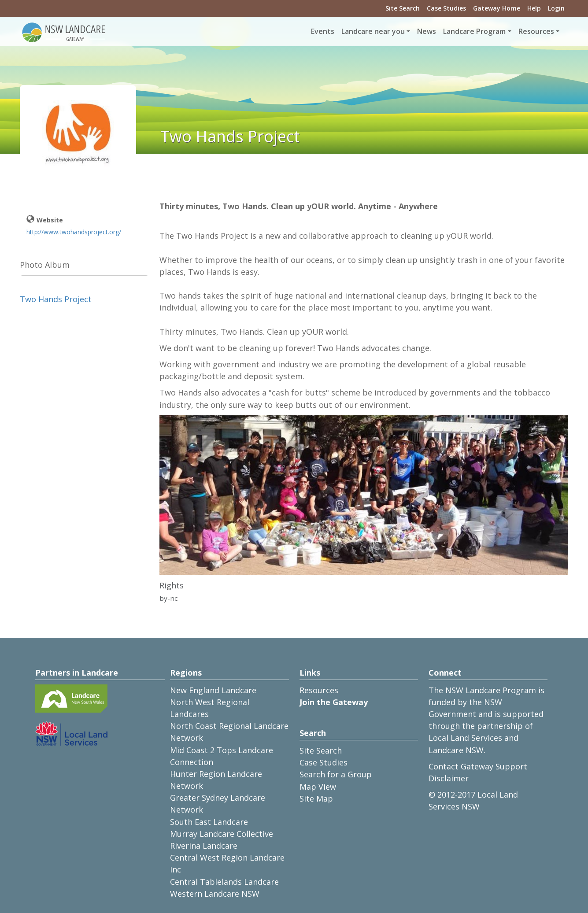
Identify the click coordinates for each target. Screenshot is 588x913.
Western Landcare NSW (215, 894)
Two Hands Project (56, 299)
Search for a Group (336, 774)
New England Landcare (213, 690)
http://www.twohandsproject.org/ (74, 232)
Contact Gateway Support (478, 766)
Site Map (316, 798)
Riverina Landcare (204, 846)
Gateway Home (497, 8)
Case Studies (446, 8)
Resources (319, 690)
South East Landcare (209, 822)
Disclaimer (449, 778)
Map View (318, 787)
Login (556, 8)
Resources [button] (536, 31)
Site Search (403, 8)
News (427, 31)
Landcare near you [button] (373, 31)
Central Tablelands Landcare (224, 882)
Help (534, 8)
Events (323, 31)
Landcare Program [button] (474, 31)
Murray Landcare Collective (222, 834)
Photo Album (45, 265)
